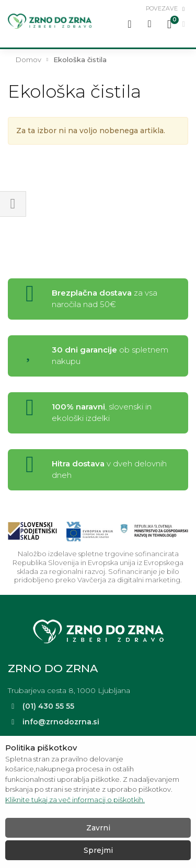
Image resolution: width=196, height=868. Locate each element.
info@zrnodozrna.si (61, 722)
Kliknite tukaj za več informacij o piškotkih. (75, 800)
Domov (28, 60)
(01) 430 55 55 (48, 706)
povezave (162, 8)
